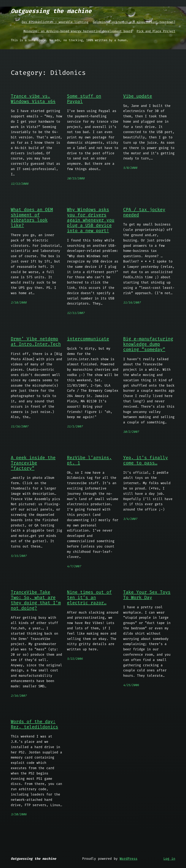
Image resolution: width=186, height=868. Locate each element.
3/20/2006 (19, 814)
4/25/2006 (131, 685)
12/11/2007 (76, 313)
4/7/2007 (74, 566)
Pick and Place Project (156, 31)
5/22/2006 (75, 659)
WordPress (129, 859)
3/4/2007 (130, 519)
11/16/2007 (132, 302)
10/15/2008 (76, 178)
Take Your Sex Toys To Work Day (147, 595)
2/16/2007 (19, 696)
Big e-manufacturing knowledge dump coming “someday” (148, 344)
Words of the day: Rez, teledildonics (34, 724)
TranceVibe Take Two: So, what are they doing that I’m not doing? (36, 600)
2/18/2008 (19, 302)
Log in (169, 859)
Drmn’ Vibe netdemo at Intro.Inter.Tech (36, 342)
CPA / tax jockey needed (144, 212)
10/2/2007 (131, 432)
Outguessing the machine (51, 11)
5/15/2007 (19, 556)
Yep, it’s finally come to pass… (146, 460)
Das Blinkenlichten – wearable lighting (55, 22)
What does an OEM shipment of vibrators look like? (32, 218)
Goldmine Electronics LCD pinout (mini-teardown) (134, 22)
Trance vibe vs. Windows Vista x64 (33, 99)
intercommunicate (88, 339)
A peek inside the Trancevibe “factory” (33, 463)
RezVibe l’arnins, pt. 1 (89, 460)
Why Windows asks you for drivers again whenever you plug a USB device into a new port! (91, 220)
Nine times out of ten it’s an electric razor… (89, 597)
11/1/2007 (75, 426)
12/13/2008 (20, 184)
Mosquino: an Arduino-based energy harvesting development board (78, 31)
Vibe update (138, 96)
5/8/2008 (130, 168)
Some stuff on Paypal (84, 99)
